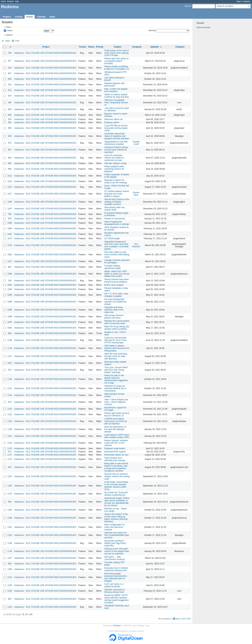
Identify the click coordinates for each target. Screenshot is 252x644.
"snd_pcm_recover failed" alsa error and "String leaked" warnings (116, 370)
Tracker (83, 47)
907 (10, 73)
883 (10, 564)
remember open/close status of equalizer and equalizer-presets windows (117, 136)
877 (10, 61)
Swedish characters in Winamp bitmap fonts (115, 591)
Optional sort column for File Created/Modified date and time (117, 535)
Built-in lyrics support (114, 285)
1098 (10, 317)
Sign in (239, 1)
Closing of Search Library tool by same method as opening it (116, 150)
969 (10, 502)
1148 (10, 429)
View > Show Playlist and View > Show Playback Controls (116, 402)
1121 (10, 356)
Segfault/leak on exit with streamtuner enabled (116, 143)
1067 (10, 234)
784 (10, 53)
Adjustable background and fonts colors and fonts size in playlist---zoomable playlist (116, 245)
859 (10, 109)
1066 (10, 229)
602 (10, 599)
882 (10, 267)
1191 (10, 527)
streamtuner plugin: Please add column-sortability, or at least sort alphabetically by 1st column (117, 502)
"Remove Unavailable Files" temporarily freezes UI (116, 103)
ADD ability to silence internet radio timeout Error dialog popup (117, 348)
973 (10, 370)
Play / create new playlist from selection (116, 90)
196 (10, 281)
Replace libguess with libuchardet (114, 85)
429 (10, 68)
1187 (10, 476)
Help (17, 1)
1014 (10, 187)
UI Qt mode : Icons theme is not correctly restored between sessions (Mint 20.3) (116, 486)
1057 (10, 363)
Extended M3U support (115, 452)
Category (180, 47)
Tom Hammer (136, 245)
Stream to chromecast (115, 219)
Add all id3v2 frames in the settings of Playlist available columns (117, 202)
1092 (10, 289)
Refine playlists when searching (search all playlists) (114, 169)
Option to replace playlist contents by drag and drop (116, 96)
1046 (10, 202)
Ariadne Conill (136, 143)
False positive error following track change (115, 459)
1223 (10, 607)
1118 (10, 551)
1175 (10, 459)
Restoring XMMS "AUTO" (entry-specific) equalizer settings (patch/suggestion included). (116, 599)
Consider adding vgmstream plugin (113, 267)
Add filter (152, 30)
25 (23, 614)
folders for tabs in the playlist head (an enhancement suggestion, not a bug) (116, 379)
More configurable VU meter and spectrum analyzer (114, 527)
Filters (8, 27)
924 (10, 96)
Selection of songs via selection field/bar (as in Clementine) (115, 388)
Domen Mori (136, 194)
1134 (10, 395)
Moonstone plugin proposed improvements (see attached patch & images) (116, 577)
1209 (10, 569)
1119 (10, 348)
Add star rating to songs (115, 163)
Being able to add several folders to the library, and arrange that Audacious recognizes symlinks (116, 467)
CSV (183, 619)
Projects (10, 1)
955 (10, 122)
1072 (10, 238)
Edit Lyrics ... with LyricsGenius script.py (115, 558)
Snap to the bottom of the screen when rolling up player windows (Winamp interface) (116, 518)
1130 (10, 379)
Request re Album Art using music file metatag (116, 181)
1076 (10, 245)
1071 (10, 261)
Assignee (137, 47)
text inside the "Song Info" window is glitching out (116, 494)
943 (10, 467)
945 (10, 115)
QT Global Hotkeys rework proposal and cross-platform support (117, 194)
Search (188, 6)
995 (10, 163)
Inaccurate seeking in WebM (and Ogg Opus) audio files (115, 543)
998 (10, 333)
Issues (30, 17)
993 (10, 158)
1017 (10, 194)
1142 (10, 409)
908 (10, 79)
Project (46, 47)
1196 (10, 518)
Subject (118, 47)
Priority (100, 47)
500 (10, 119)
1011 (10, 176)
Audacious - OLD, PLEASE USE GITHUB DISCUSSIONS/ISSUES (45, 53)
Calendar (41, 17)
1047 (10, 209)
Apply (8, 41)
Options (9, 35)
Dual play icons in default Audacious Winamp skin (116, 569)
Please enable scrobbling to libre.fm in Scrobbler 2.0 (117, 68)
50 (27, 614)
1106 (10, 340)
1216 (10, 585)
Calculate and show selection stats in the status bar (114, 310)
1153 (10, 535)
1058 (10, 223)
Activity (19, 17)
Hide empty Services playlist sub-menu (114, 317)
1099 (10, 302)
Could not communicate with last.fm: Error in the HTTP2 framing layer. (115, 340)
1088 (10, 274)
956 (10, 219)
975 (10, 143)
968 (10, 128)
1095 (10, 295)
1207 (10, 558)
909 (10, 136)
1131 (10, 388)
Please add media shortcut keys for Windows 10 (117, 414)
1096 (10, 310)
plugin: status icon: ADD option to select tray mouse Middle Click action (117, 274)
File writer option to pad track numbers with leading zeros (117, 255)
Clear (17, 41)
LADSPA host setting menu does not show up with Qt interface (115, 421)
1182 (10, 486)
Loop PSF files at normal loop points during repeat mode (116, 128)
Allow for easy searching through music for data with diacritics (116, 356)
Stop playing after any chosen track (114, 209)
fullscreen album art (113, 119)
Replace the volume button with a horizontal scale (117, 322)
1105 (10, 421)
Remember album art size (116, 455)
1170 (10, 448)
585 (10, 103)
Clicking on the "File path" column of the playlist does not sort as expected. (117, 551)
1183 (10, 510)
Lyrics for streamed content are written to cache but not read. (114, 158)
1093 (10, 328)
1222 (10, 591)
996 (10, 169)
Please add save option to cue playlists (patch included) (116, 61)
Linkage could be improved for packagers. (117, 261)
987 (10, 150)
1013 (10, 181)
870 (10, 402)
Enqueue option (112, 122)
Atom (178, 619)
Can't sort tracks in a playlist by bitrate (114, 585)
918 (10, 85)
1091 (10, 285)
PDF (189, 619)
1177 (10, 455)
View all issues (203, 27)
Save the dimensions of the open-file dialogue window (115, 429)
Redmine (117, 625)
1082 (10, 255)
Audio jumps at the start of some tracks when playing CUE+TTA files (116, 53)
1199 (10, 543)
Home (3, 1)
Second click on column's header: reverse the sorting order (117, 476)
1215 (10, 577)
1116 (10, 443)
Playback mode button (115, 448)
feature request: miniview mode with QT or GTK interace (116, 443)
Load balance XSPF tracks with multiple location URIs (117, 436)
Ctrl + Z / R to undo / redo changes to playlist (116, 295)
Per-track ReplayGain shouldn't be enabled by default (115, 302)
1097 (10, 322)
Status (10, 31)
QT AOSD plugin (112, 238)
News (52, 17)
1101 (10, 414)
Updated (155, 47)
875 (10, 452)
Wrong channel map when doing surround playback (116, 281)
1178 (10, 494)
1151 (10, 436)
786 (10, 214)
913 (10, 90)
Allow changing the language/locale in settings (117, 223)
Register (247, 1)
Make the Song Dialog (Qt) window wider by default (117, 328)
